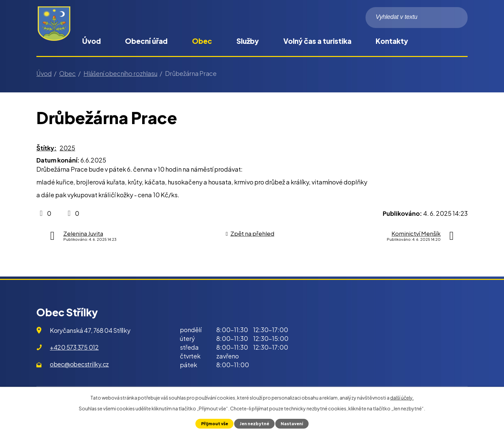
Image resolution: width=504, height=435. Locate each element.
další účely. (402, 398)
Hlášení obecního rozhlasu (120, 73)
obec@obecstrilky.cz (79, 364)
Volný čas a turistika (317, 41)
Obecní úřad (146, 41)
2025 (67, 148)
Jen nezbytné (254, 424)
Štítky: (46, 148)
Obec (202, 41)
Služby (248, 41)
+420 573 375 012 (74, 347)
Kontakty (392, 41)
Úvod (91, 41)
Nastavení (292, 424)
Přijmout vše (214, 424)
